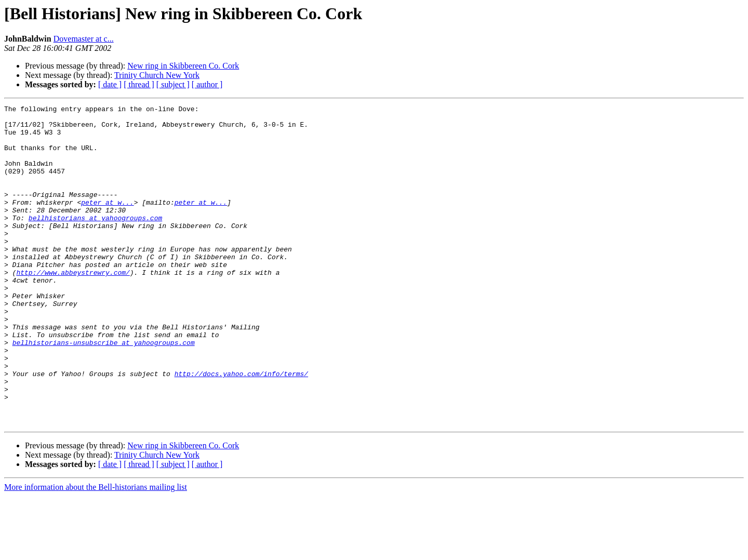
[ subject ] (173, 84)
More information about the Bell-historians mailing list (96, 551)
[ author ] (207, 84)
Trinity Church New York (157, 75)
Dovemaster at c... (84, 39)
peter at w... (107, 222)
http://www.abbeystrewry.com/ (73, 306)
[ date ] (110, 84)
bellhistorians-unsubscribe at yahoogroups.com (104, 391)
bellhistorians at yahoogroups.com (95, 241)
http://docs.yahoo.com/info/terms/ (241, 428)
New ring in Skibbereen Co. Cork (183, 66)
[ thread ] (139, 84)
